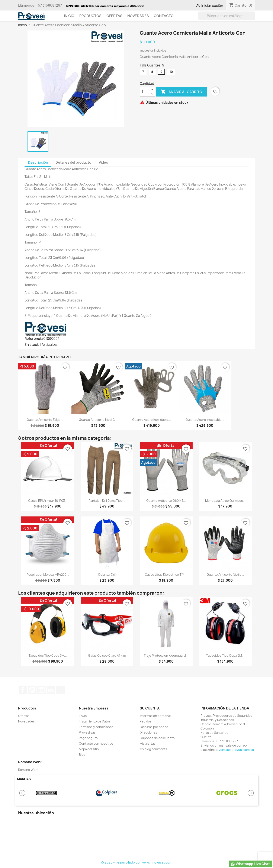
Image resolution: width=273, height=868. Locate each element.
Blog (82, 755)
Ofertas (114, 16)
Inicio (69, 16)
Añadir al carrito (181, 92)
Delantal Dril (107, 575)
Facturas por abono (154, 727)
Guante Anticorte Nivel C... (98, 420)
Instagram (42, 690)
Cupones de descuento (157, 738)
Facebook (23, 690)
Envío (83, 716)
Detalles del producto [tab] (73, 162)
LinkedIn (51, 690)
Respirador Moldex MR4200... (48, 575)
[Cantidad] (145, 92)
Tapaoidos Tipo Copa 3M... (48, 655)
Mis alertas (148, 743)
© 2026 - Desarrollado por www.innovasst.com (137, 862)
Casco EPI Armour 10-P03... (48, 501)
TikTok (60, 690)
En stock (32, 345)
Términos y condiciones (96, 727)
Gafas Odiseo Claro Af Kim (107, 655)
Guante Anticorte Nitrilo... (225, 575)
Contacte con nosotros (96, 743)
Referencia (34, 339)
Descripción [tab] (38, 162)
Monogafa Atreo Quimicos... (225, 501)
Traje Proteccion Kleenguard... (166, 655)
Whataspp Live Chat (250, 864)
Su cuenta (150, 708)
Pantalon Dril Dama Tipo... (107, 501)
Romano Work (28, 770)
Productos (90, 16)
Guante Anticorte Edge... (45, 420)
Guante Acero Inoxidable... (152, 420)
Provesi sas (87, 732)
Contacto (164, 16)
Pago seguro (88, 738)
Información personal (155, 716)
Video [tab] (103, 162)
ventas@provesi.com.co (236, 750)
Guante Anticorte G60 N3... (166, 501)
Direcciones (148, 732)
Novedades (138, 16)
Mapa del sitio (89, 749)
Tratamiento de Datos (95, 721)
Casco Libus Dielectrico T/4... (166, 575)
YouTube (32, 690)
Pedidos (146, 721)
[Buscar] (227, 16)
